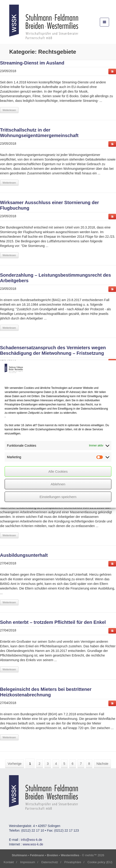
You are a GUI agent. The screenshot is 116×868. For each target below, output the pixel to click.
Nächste (102, 764)
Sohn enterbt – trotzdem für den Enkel (53, 622)
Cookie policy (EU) (100, 862)
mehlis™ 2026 (95, 855)
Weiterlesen (9, 110)
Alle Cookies (58, 471)
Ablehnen (58, 484)
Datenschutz (50, 862)
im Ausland (32, 63)
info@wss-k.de (31, 840)
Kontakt (9, 862)
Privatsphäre (73, 862)
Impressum (27, 862)
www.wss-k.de (33, 844)
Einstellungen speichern (58, 497)
